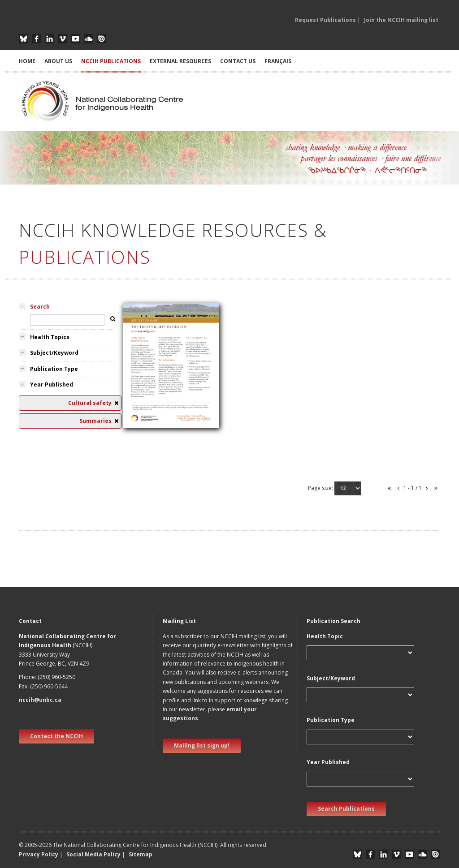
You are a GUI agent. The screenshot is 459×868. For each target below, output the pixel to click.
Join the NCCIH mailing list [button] (401, 20)
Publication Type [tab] (54, 369)
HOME (27, 61)
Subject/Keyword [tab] (54, 353)
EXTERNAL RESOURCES (180, 61)
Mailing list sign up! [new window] (202, 746)
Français (278, 61)
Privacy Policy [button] (39, 854)
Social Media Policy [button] (93, 854)
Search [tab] (40, 307)
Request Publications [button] (325, 20)
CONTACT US (238, 61)
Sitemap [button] (141, 854)
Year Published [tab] (52, 385)
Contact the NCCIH (56, 736)
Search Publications (346, 809)
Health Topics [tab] (50, 337)
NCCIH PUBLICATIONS (111, 61)
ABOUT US (58, 61)
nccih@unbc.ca (40, 700)
